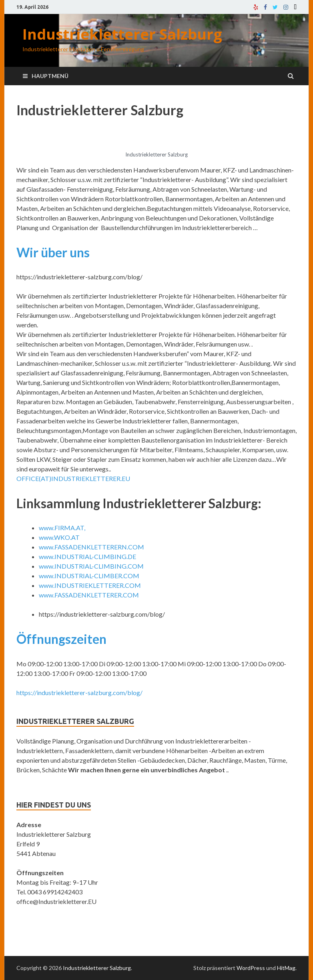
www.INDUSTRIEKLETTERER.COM (90, 585)
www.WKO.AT (59, 537)
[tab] (156, 263)
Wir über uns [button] (53, 252)
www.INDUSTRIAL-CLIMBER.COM (89, 576)
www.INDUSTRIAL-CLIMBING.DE (87, 556)
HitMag (286, 968)
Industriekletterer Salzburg (122, 34)
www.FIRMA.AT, (62, 528)
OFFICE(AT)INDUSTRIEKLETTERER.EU (73, 478)
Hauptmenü (50, 76)
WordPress (251, 968)
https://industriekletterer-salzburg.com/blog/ (79, 692)
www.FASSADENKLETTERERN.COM (91, 547)
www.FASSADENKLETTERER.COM (89, 595)
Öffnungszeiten (61, 639)
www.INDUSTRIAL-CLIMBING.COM (91, 566)
